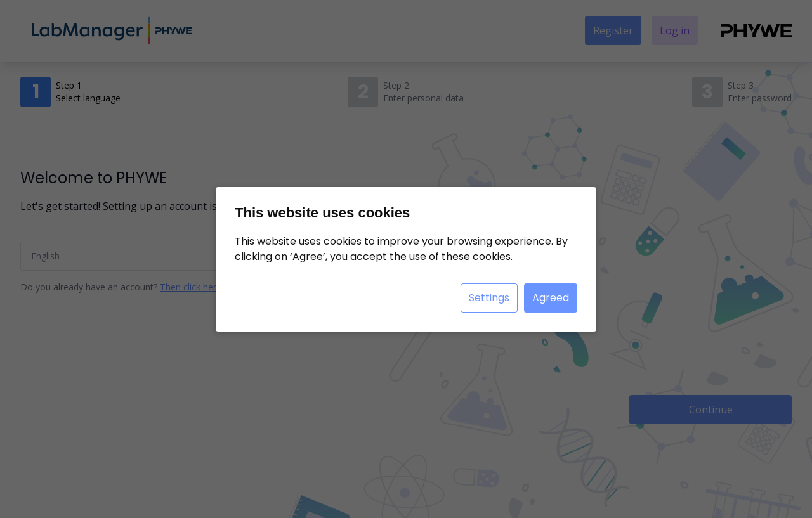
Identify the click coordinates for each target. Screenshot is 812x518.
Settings (489, 298)
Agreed (551, 298)
